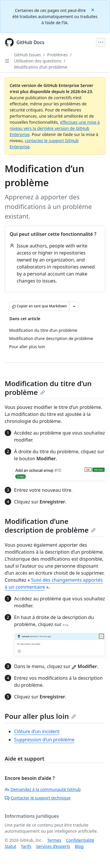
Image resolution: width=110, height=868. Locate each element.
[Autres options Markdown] (74, 306)
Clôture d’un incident (37, 731)
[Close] (93, 9)
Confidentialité (80, 840)
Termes (54, 840)
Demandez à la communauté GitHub (43, 789)
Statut (10, 846)
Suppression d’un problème (44, 740)
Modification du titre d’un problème (48, 388)
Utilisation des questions (38, 61)
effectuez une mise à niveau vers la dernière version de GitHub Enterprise (55, 128)
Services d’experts (53, 846)
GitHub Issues (28, 55)
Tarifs (26, 846)
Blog (79, 846)
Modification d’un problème (41, 67)
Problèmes (57, 55)
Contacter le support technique (38, 798)
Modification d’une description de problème (50, 525)
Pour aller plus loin (40, 716)
